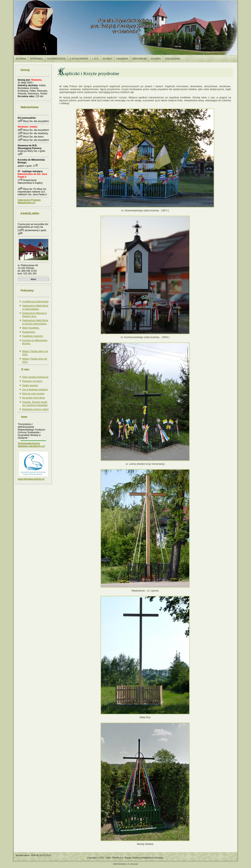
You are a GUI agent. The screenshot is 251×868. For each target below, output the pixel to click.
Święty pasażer (30, 385)
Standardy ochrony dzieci (35, 409)
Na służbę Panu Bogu (34, 398)
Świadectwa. (29, 332)
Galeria (156, 59)
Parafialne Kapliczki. (33, 336)
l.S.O (95, 59)
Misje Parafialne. (31, 328)
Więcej (33, 279)
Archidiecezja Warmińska (35, 302)
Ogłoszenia (173, 59)
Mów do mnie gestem (33, 394)
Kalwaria (122, 59)
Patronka (36, 59)
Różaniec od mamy (32, 381)
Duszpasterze (56, 59)
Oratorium (139, 59)
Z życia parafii (79, 59)
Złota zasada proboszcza (35, 377)
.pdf (29, 201)
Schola (107, 59)
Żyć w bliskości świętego (35, 390)
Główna (21, 59)
